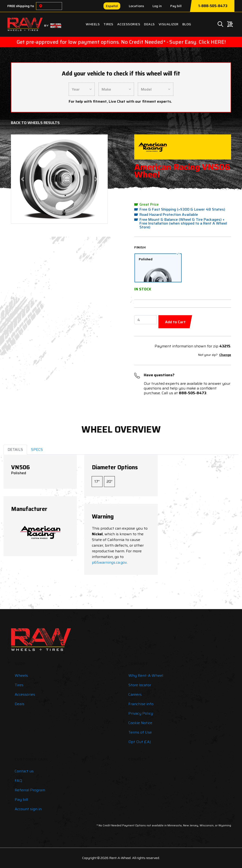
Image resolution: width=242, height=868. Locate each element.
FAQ (18, 781)
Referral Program (30, 790)
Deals (149, 24)
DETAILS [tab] (15, 449)
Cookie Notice (140, 723)
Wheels (93, 24)
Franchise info (141, 704)
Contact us (24, 771)
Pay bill (176, 6)
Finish (140, 247)
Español (112, 6)
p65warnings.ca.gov (109, 562)
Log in (157, 6)
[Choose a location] (41, 6)
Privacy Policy (141, 713)
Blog (187, 24)
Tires (108, 24)
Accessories (129, 24)
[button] (22, 179)
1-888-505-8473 (213, 6)
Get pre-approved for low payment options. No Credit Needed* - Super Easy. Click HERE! (121, 42)
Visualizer (169, 24)
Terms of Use (140, 732)
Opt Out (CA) (140, 742)
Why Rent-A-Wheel (146, 675)
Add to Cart (175, 322)
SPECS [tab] (37, 449)
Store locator (140, 685)
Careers (135, 694)
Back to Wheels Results (35, 123)
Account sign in (28, 809)
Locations (136, 6)
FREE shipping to (21, 6)
